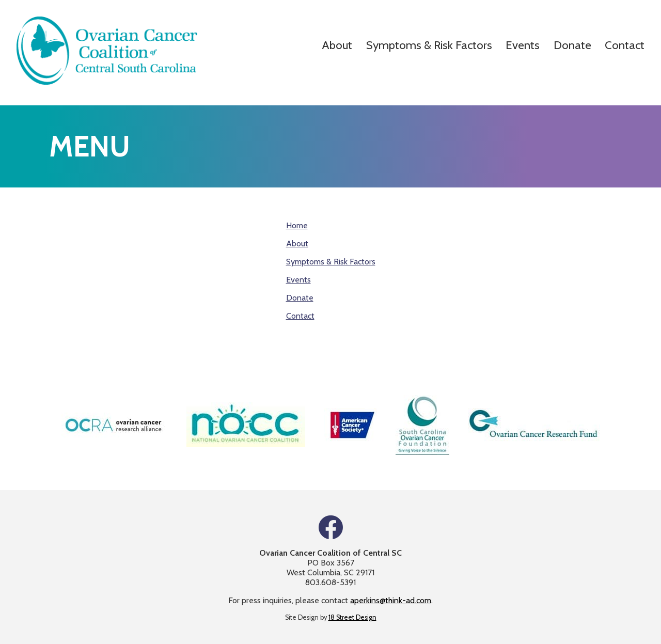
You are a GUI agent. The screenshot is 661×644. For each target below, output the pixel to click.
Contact (625, 45)
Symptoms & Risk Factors (429, 45)
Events (523, 45)
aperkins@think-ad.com (391, 600)
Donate (572, 45)
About (337, 45)
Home (297, 225)
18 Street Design (352, 617)
